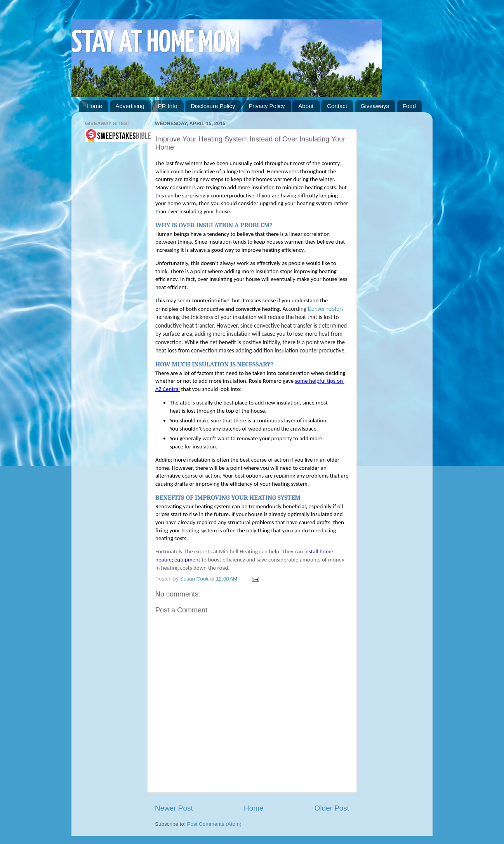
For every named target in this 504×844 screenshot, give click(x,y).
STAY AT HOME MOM (156, 43)
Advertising (130, 106)
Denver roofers (326, 309)
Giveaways (375, 106)
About (306, 106)
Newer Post (174, 808)
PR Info (167, 106)
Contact (337, 106)
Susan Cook (195, 579)
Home (94, 106)
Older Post (332, 808)
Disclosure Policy (213, 106)
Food (409, 106)
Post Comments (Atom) (214, 824)
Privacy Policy (267, 106)
